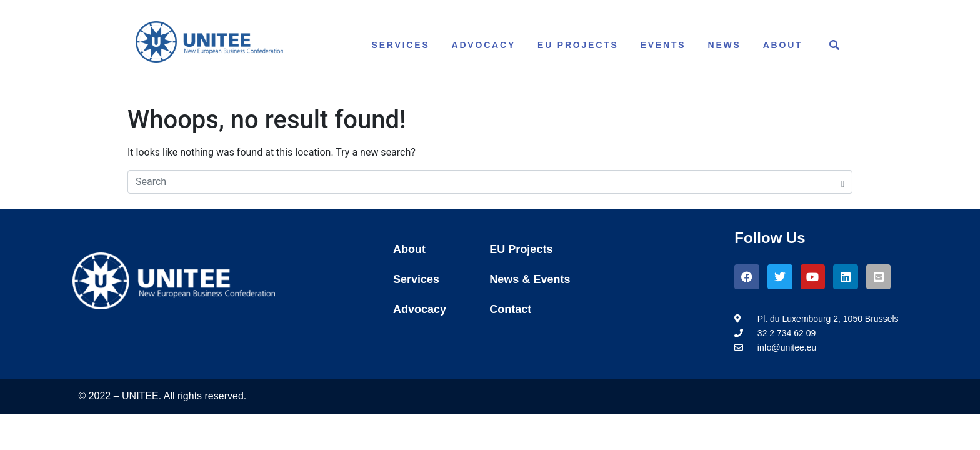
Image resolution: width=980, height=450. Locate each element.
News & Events (530, 279)
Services (401, 45)
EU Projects (578, 45)
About (783, 45)
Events (663, 45)
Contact (510, 309)
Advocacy (484, 45)
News (725, 45)
